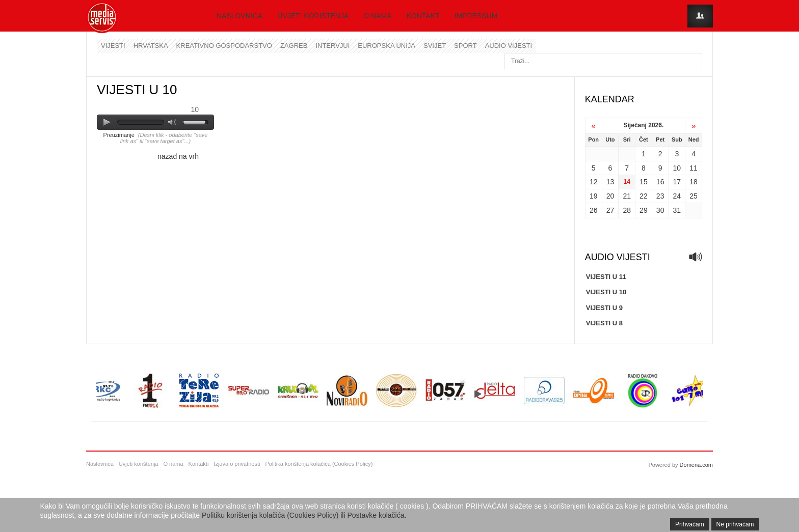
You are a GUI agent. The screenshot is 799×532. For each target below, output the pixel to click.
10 (677, 168)
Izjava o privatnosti (237, 464)
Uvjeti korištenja (313, 16)
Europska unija (387, 46)
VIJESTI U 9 (604, 308)
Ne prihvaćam (735, 524)
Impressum (476, 16)
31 (677, 210)
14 (627, 182)
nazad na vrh (178, 156)
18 (694, 182)
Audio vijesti (509, 46)
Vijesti (113, 46)
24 (677, 196)
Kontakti (199, 464)
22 (644, 196)
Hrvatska (151, 46)
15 (644, 182)
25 (694, 196)
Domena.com (696, 465)
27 (610, 210)
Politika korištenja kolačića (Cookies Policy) (319, 464)
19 (594, 196)
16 (660, 182)
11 (694, 168)
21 (627, 196)
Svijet (435, 46)
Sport (465, 46)
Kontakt (423, 16)
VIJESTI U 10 (606, 292)
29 (644, 210)
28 (627, 210)
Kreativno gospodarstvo (224, 46)
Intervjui (332, 46)
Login (700, 16)
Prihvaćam (690, 524)
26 (594, 210)
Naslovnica (239, 16)
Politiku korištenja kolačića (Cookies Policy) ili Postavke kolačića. (304, 515)
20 (610, 196)
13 (610, 182)
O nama (377, 16)
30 (660, 210)
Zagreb (294, 46)
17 (677, 182)
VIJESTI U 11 (606, 277)
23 (660, 196)
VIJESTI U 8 (604, 323)
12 (594, 182)
